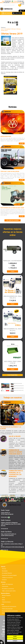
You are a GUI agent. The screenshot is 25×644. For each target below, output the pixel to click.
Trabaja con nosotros (7, 578)
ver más (22, 143)
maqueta (5, 626)
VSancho (3, 567)
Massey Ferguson (6, 595)
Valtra (3, 600)
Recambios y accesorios (8, 589)
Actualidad (7, 29)
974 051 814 (6, 3)
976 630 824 (8, 1)
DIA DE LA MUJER (15, 436)
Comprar (12, 271)
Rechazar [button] (15, 639)
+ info (2, 604)
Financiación (5, 587)
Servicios (3, 582)
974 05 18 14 (4, 539)
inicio (2, 29)
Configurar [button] (15, 641)
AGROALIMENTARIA (6, 136)
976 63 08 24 (4, 517)
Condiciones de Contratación (9, 607)
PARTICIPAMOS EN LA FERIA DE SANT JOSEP (12, 208)
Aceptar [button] (15, 636)
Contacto (4, 580)
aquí (17, 634)
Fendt (3, 598)
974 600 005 (20, 1)
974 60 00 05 (4, 529)
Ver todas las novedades (13, 220)
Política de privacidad (7, 609)
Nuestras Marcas (5, 593)
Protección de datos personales (10, 611)
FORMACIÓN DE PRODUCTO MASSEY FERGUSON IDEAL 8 (15, 452)
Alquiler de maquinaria (7, 584)
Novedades (5, 571)
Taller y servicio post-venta (9, 591)
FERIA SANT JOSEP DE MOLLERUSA (10, 171)
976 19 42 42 (4, 550)
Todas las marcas (6, 602)
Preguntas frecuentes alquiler (9, 575)
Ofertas (13, 29)
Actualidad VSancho (7, 573)
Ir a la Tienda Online (12, 375)
